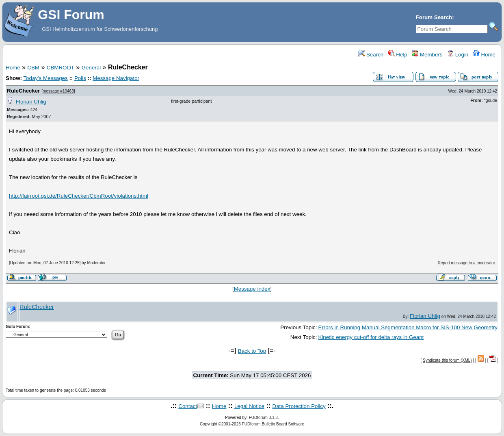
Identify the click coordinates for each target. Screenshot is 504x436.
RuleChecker (24, 91)
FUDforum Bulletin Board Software (273, 424)
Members (427, 55)
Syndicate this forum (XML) (447, 360)
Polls (80, 78)
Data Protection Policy (299, 406)
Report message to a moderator (466, 263)
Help (398, 55)
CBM (33, 68)
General (91, 68)
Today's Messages (45, 78)
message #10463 (58, 91)
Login (458, 55)
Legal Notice (249, 406)
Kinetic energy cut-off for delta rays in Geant (371, 337)
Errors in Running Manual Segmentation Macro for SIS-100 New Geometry (408, 327)
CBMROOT (61, 68)
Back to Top (252, 351)
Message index (252, 289)
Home (484, 55)
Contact (188, 406)
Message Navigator (116, 78)
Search (371, 55)
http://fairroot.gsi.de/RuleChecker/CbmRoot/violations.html (79, 196)
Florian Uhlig (31, 102)
